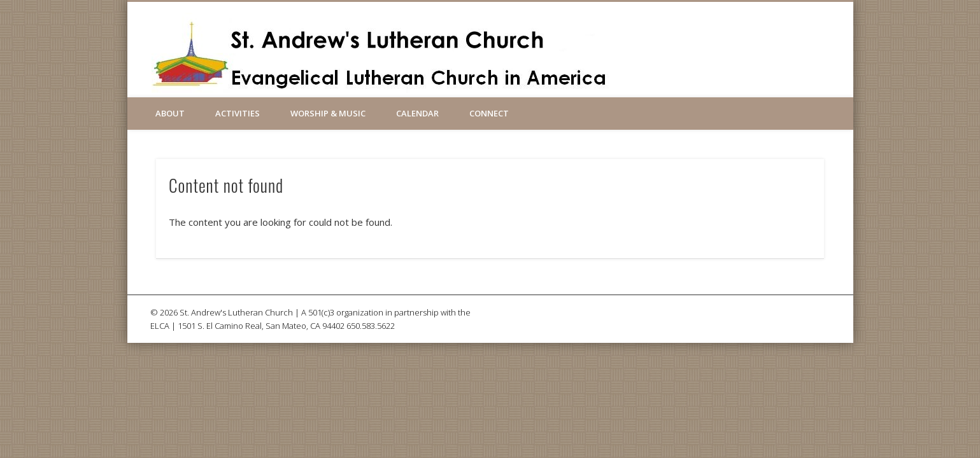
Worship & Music (328, 113)
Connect (489, 113)
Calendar (417, 113)
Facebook (644, 44)
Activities (238, 113)
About (170, 113)
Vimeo (671, 44)
